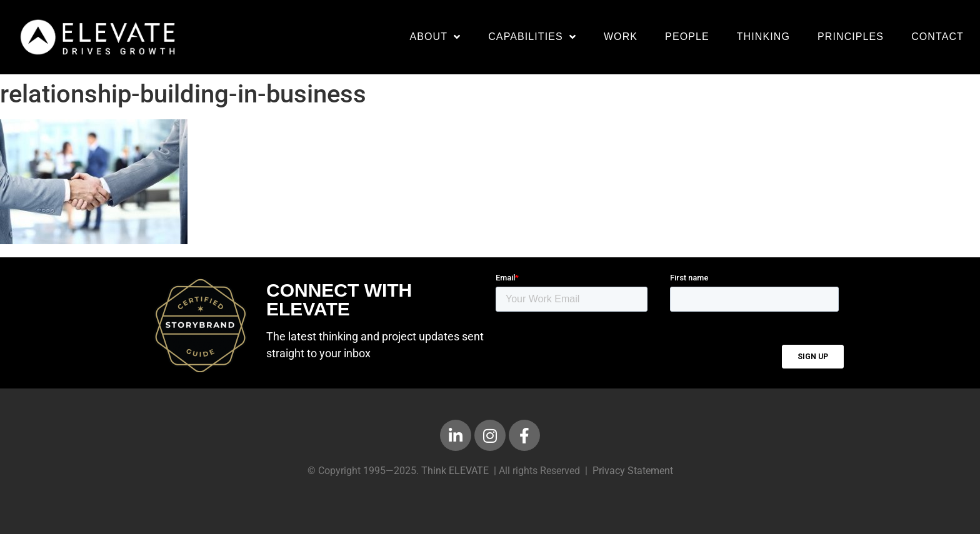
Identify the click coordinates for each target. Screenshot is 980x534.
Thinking (763, 37)
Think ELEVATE (455, 471)
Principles (851, 37)
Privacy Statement (633, 471)
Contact (937, 37)
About (435, 37)
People (687, 37)
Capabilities (532, 37)
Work (621, 37)
